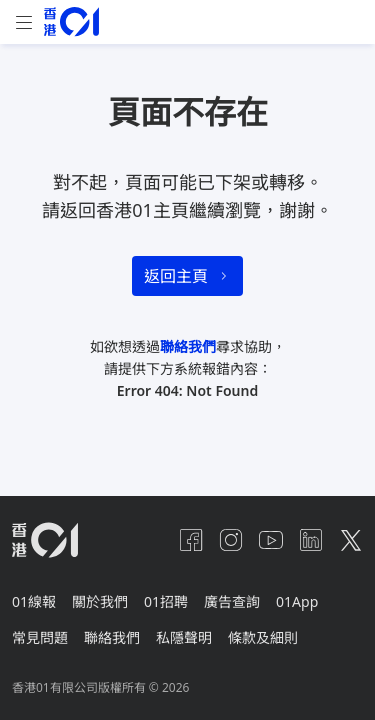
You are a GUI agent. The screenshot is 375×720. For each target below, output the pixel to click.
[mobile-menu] (24, 22)
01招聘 (166, 601)
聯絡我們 (188, 346)
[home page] (71, 21)
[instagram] (231, 540)
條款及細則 (263, 637)
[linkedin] (311, 540)
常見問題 (40, 637)
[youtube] (271, 540)
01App (297, 601)
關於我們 (100, 601)
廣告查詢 (232, 601)
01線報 (34, 601)
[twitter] (351, 540)
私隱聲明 (184, 637)
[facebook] (191, 540)
